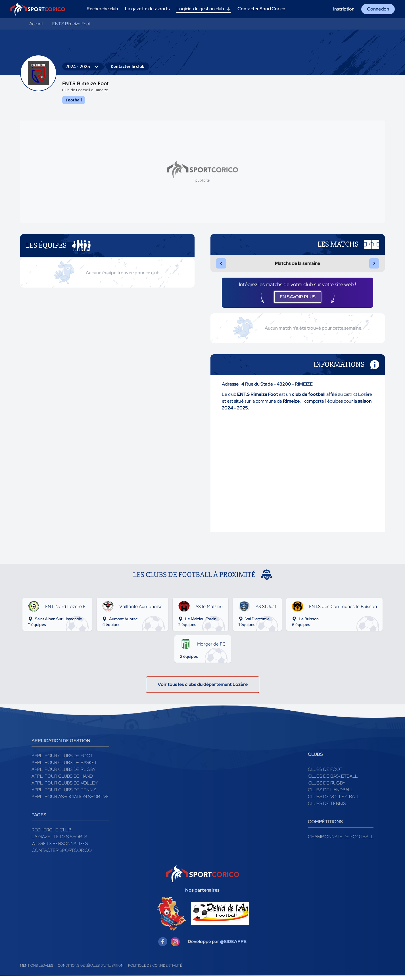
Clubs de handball (331, 794)
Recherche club (51, 834)
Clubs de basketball (333, 780)
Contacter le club (128, 66)
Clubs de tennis (327, 807)
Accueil (36, 24)
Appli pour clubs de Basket (64, 766)
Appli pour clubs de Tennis (64, 794)
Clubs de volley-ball (334, 801)
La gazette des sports (59, 841)
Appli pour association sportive (70, 801)
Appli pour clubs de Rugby (64, 773)
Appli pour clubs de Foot (62, 760)
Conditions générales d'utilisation (91, 970)
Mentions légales (37, 970)
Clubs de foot (325, 773)
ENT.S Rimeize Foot (71, 24)
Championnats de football (341, 841)
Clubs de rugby (327, 787)
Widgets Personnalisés (60, 847)
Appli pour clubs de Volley (65, 787)
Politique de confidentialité (155, 970)
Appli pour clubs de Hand (62, 780)
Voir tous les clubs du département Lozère (203, 688)
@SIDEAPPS (233, 946)
